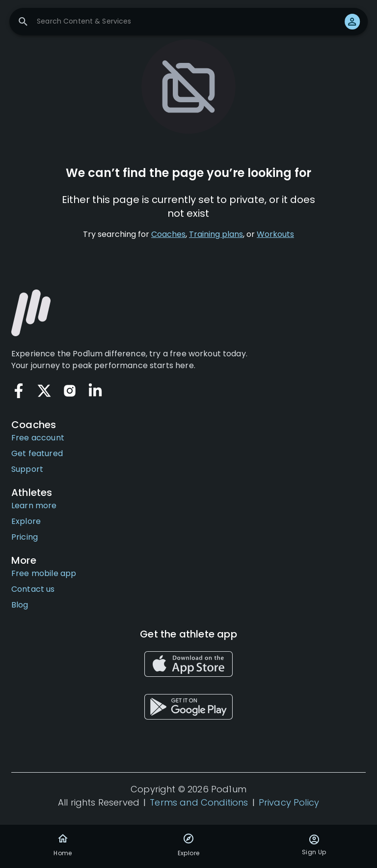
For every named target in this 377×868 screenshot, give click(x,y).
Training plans (216, 234)
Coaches (168, 234)
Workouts (275, 234)
